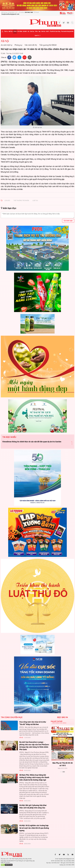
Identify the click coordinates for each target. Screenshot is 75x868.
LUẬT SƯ (35, 201)
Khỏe (36, 31)
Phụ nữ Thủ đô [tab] (57, 721)
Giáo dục (32, 31)
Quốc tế (37, 36)
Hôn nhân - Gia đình (22, 31)
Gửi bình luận (68, 221)
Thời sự (6, 31)
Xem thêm (62, 775)
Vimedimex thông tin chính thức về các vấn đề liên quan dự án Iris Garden (32, 442)
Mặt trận (11, 31)
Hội (28, 31)
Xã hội (15, 31)
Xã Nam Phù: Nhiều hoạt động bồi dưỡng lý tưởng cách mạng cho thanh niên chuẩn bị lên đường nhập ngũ (34, 777)
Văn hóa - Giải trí (45, 31)
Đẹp (39, 31)
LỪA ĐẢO (7, 201)
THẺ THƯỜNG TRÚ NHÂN (21, 201)
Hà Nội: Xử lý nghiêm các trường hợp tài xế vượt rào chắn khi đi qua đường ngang (34, 828)
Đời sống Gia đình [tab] (59, 723)
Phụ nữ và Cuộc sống (55, 31)
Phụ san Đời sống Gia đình (67, 31)
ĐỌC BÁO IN (62, 717)
